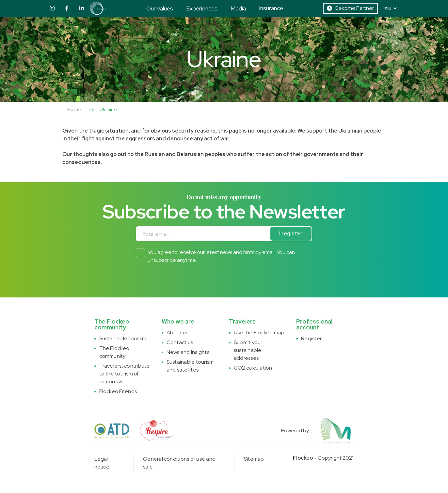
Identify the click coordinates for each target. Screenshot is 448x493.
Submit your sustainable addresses (248, 350)
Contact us (180, 342)
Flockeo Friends (118, 391)
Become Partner (350, 8)
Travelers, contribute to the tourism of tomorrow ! (125, 374)
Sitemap (254, 459)
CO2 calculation (253, 368)
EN (391, 8)
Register (311, 338)
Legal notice (102, 463)
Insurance (271, 8)
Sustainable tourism (123, 338)
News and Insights (188, 352)
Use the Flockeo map (259, 333)
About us (177, 333)
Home (74, 109)
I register (291, 234)
